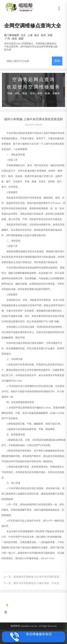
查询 (57, 61)
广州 (8, 39)
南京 (37, 35)
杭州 (43, 35)
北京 (23, 35)
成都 (21, 39)
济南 (50, 35)
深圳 (14, 39)
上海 (30, 35)
